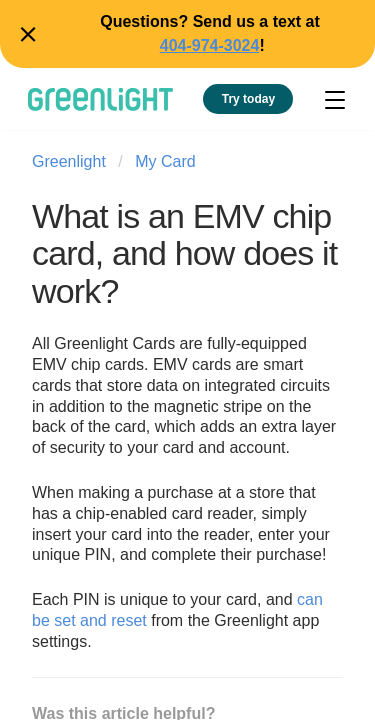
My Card (165, 161)
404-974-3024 (210, 45)
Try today (248, 99)
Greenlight (69, 161)
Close (25, 34)
